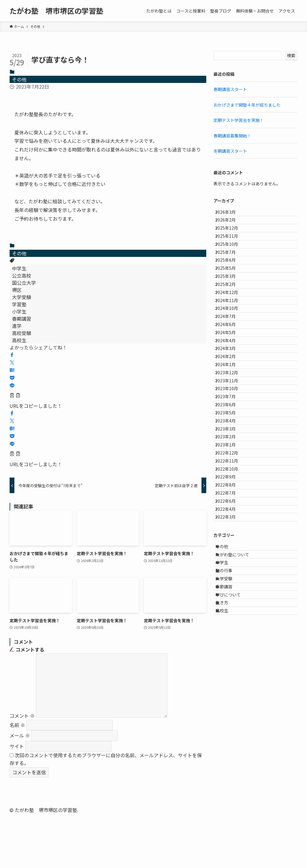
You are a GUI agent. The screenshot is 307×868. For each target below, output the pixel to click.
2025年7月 (230, 276)
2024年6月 (230, 388)
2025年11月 (231, 252)
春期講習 (22, 319)
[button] (12, 355)
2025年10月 (231, 264)
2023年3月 (230, 550)
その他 (19, 79)
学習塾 (19, 304)
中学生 (19, 268)
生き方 (227, 808)
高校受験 (22, 333)
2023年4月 (230, 538)
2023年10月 (231, 488)
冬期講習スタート (230, 151)
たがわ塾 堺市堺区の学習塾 (56, 11)
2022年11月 (231, 600)
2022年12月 (231, 588)
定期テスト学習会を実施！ (239, 120)
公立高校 (22, 275)
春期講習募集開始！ (232, 136)
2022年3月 (230, 687)
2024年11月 (231, 351)
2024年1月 (230, 451)
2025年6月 (230, 289)
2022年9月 (230, 625)
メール (20, 735)
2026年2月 (230, 227)
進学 (17, 326)
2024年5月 (230, 401)
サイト (17, 746)
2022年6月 (230, 662)
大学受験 (22, 297)
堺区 (17, 290)
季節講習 (229, 784)
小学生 (19, 311)
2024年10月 (231, 363)
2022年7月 (230, 650)
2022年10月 (231, 613)
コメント (22, 716)
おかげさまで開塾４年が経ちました (247, 105)
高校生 (19, 340)
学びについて (234, 796)
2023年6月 (230, 513)
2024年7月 (230, 376)
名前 (17, 725)
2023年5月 (230, 525)
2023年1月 (230, 575)
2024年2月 (230, 438)
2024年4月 (230, 413)
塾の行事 (229, 758)
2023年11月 (231, 475)
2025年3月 (230, 314)
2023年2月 (230, 563)
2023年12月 (231, 463)
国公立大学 (24, 283)
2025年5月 (230, 301)
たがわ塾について (238, 734)
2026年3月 (230, 214)
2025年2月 (230, 326)
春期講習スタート (230, 89)
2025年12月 (231, 239)
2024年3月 (230, 426)
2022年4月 (230, 675)
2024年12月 (231, 339)
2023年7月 (230, 501)
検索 (291, 55)
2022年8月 (230, 637)
